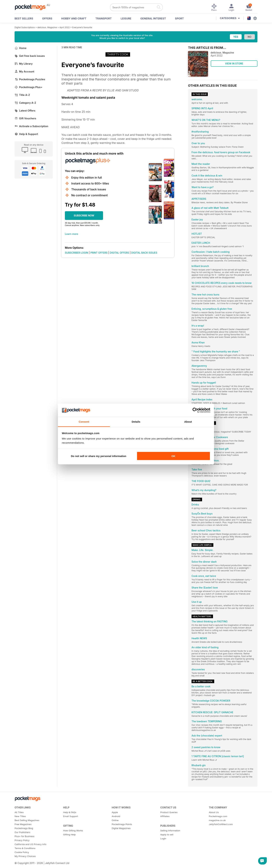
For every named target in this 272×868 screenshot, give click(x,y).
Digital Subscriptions (25, 27)
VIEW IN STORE (234, 63)
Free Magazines (23, 824)
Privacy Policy (22, 840)
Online (115, 820)
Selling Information (170, 830)
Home (21, 48)
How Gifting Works (73, 830)
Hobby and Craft (74, 18)
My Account (24, 71)
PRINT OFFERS (99, 253)
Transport (103, 18)
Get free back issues (30, 56)
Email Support (71, 816)
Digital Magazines (121, 828)
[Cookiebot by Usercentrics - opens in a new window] (195, 410)
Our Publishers (22, 832)
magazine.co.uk (217, 820)
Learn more (71, 234)
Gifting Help (69, 834)
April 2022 (65, 27)
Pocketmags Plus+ (28, 87)
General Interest (153, 18)
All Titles (19, 812)
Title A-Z (22, 95)
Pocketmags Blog (24, 828)
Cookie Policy (22, 852)
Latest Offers (25, 111)
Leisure (126, 18)
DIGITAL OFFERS (120, 253)
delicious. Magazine (47, 27)
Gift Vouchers (25, 118)
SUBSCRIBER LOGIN (76, 253)
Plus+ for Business (24, 836)
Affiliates (165, 816)
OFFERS (47, 18)
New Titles (20, 816)
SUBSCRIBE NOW (84, 215)
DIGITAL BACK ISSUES (144, 253)
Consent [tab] (84, 422)
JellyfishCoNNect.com (221, 824)
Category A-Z (25, 103)
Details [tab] (136, 422)
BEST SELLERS (24, 18)
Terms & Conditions (25, 848)
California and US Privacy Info (30, 844)
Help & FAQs (70, 812)
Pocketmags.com (218, 816)
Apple (115, 812)
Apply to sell (167, 834)
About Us (214, 812)
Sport (179, 18)
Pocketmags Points (122, 824)
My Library (24, 64)
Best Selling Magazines (27, 820)
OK (173, 456)
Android (116, 816)
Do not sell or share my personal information (99, 456)
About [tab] (188, 422)
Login (163, 838)
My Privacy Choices (25, 856)
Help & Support (26, 134)
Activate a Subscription (31, 126)
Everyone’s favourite (82, 27)
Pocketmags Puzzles (30, 79)
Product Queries (169, 812)
